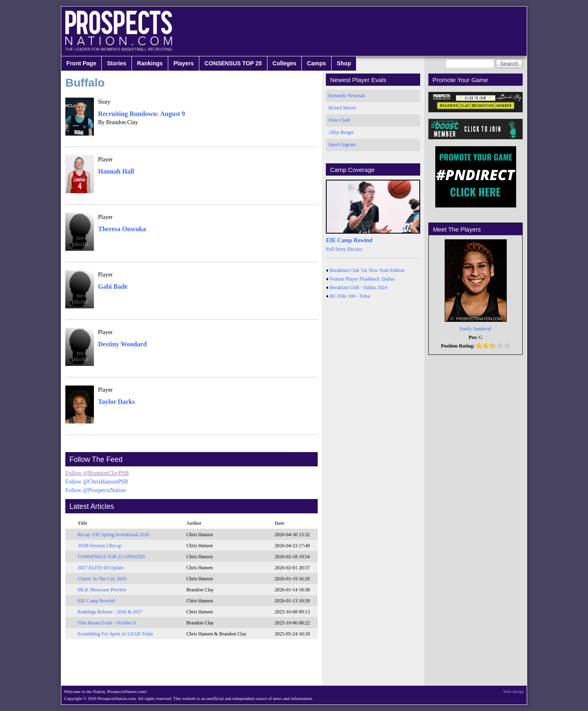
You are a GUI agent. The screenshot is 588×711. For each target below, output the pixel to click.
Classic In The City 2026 (102, 579)
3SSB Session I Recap (99, 546)
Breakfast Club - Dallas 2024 (359, 288)
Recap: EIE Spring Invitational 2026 (113, 535)
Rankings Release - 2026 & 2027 (110, 612)
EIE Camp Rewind (96, 601)
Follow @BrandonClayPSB (97, 473)
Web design (514, 691)
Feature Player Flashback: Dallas (362, 279)
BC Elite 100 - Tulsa (350, 296)
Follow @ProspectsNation (96, 490)
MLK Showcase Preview (102, 590)
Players (184, 63)
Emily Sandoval (476, 329)
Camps (317, 63)
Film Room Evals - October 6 (107, 623)
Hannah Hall (116, 171)
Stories (117, 63)
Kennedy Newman (347, 96)
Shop (344, 63)
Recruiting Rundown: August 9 (141, 114)
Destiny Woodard (122, 344)
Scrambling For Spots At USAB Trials (115, 634)
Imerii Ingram (342, 145)
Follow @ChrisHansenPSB (97, 482)
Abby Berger (341, 132)
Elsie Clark (339, 120)
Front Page (81, 63)
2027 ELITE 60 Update (101, 568)
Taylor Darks (116, 402)
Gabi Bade (113, 286)
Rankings (150, 63)
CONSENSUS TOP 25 (233, 63)
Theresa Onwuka (122, 229)
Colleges (284, 63)
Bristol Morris (342, 108)
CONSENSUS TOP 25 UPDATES (111, 557)
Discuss (355, 249)
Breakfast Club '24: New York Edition (367, 270)
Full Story (336, 249)
